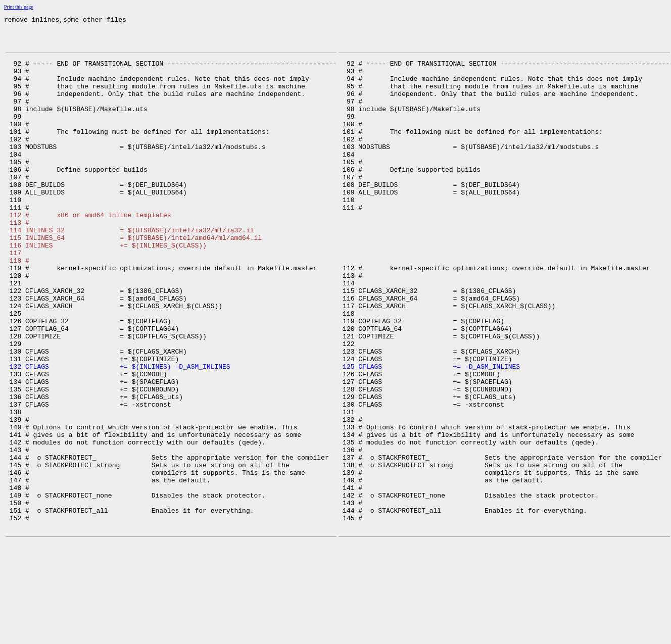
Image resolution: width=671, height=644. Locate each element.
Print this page (19, 7)
